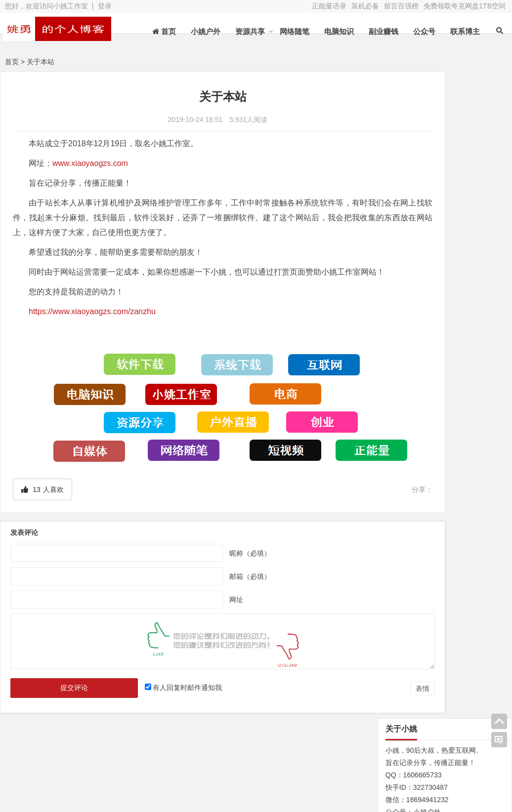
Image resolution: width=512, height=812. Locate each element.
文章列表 (193, 756)
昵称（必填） (214, 555)
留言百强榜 (401, 6)
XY (141, 788)
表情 (349, 690)
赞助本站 (193, 770)
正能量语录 (329, 6)
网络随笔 (295, 31)
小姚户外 (206, 31)
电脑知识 (339, 31)
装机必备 (365, 6)
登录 (105, 6)
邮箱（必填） (214, 578)
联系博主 (465, 31)
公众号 (424, 31)
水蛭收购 (119, 756)
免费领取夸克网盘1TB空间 (465, 6)
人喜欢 (42, 491)
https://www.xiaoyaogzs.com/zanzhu (92, 326)
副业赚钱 (384, 31)
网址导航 (467, 754)
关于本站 (45, 756)
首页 (12, 62)
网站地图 (45, 770)
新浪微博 (266, 756)
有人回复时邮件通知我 (165, 690)
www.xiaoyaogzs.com (90, 163)
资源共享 (250, 31)
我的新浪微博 (467, 781)
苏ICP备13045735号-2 (192, 788)
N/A (384, 551)
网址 (200, 602)
